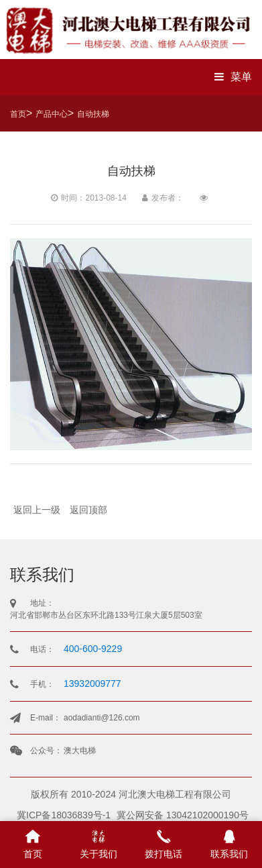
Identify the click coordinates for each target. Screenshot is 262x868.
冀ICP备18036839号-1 (64, 815)
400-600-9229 (93, 649)
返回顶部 (88, 510)
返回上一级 (37, 510)
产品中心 (52, 114)
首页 (18, 114)
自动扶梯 (93, 114)
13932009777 (92, 684)
